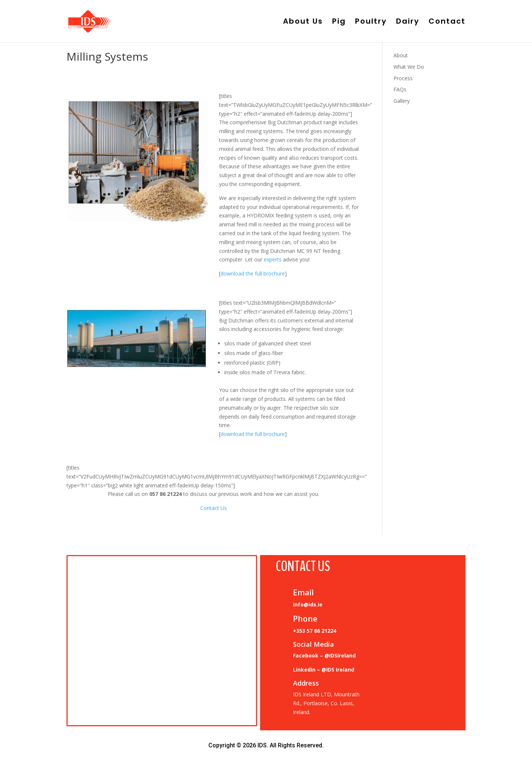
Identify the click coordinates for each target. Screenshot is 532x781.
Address (306, 683)
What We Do (409, 67)
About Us (303, 22)
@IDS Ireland (338, 670)
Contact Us (214, 508)
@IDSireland (340, 655)
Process (403, 78)
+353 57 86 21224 (315, 631)
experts (273, 259)
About (401, 55)
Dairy (408, 22)
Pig (339, 22)
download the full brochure (253, 273)
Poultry (371, 22)
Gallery (402, 101)
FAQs (400, 89)
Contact (447, 22)
